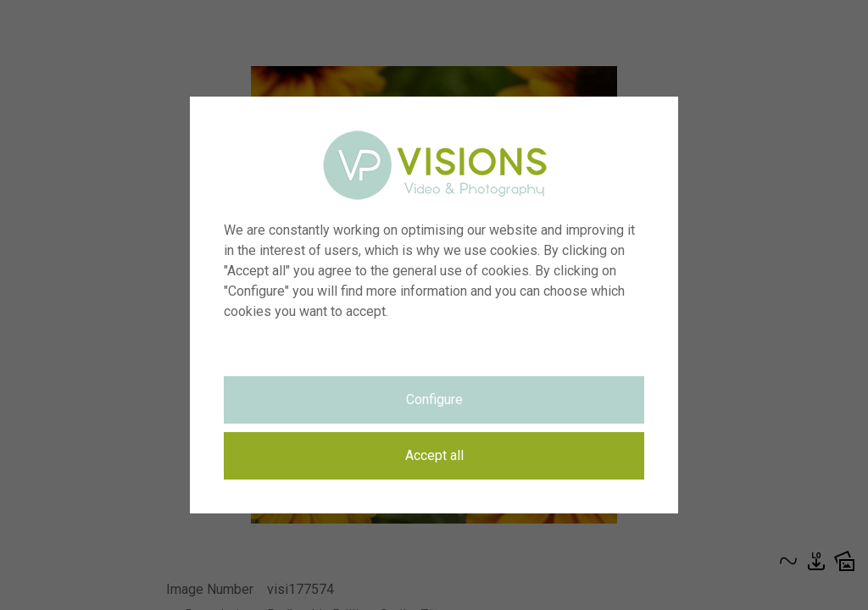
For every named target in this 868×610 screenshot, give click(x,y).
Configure (434, 399)
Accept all (434, 455)
